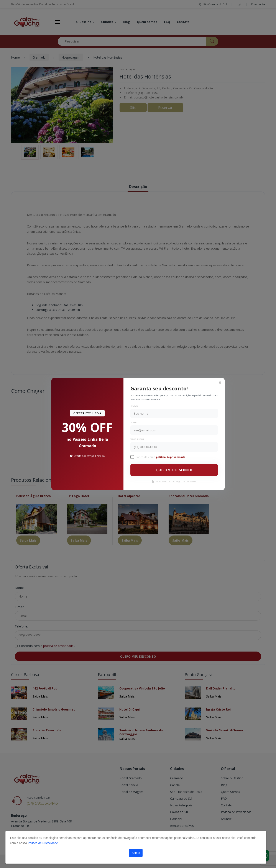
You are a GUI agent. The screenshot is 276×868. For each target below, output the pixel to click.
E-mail (135, 422)
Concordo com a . (161, 457)
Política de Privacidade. (43, 843)
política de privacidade (171, 457)
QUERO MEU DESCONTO (174, 470)
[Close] (220, 382)
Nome (134, 406)
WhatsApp (137, 439)
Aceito (136, 853)
